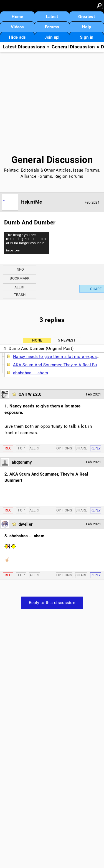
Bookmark (20, 278)
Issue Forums (86, 170)
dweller (26, 524)
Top (21, 448)
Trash (20, 295)
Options (64, 448)
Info (20, 269)
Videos (17, 27)
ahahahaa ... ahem (31, 373)
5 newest (67, 340)
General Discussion (73, 47)
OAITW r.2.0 (30, 394)
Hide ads (17, 37)
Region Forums (69, 176)
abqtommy (22, 462)
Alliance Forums (36, 176)
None (37, 340)
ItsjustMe (32, 202)
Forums (52, 27)
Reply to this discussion (52, 603)
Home (17, 17)
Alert (20, 287)
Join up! (52, 37)
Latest (52, 17)
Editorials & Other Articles (46, 170)
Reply (96, 448)
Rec (8, 448)
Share (81, 448)
